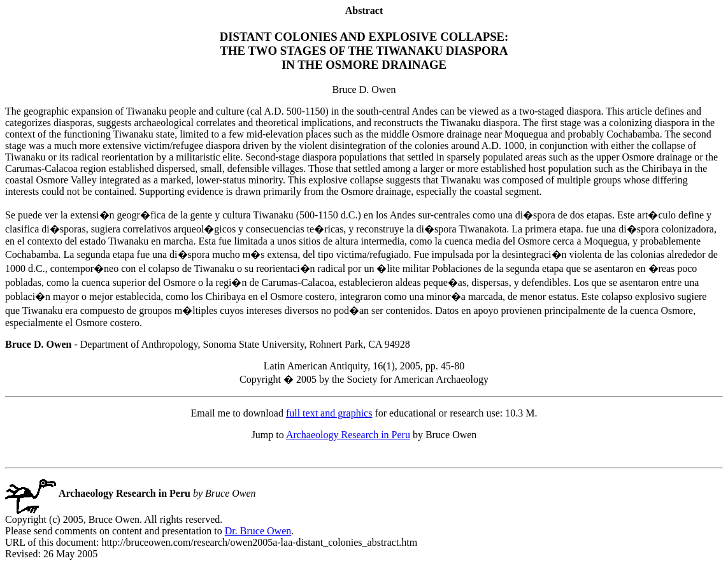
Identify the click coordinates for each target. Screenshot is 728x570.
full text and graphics (329, 413)
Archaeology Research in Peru (348, 435)
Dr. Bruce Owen (258, 531)
